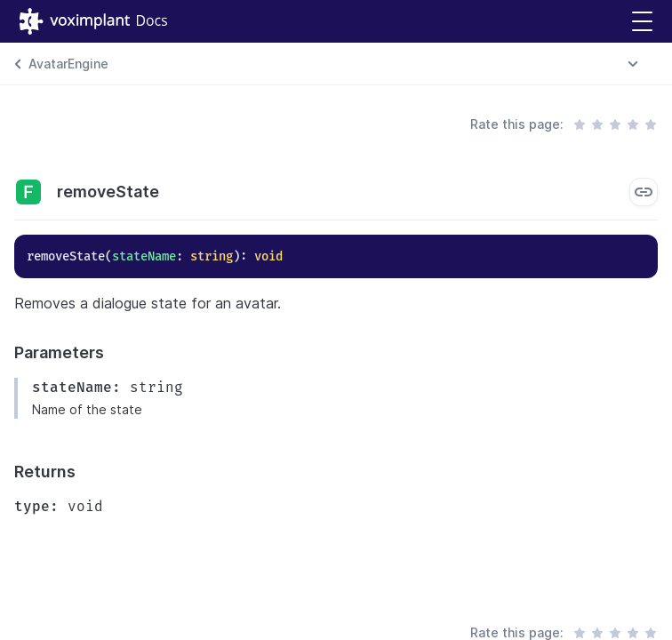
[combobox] (633, 64)
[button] (642, 22)
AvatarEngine (68, 64)
